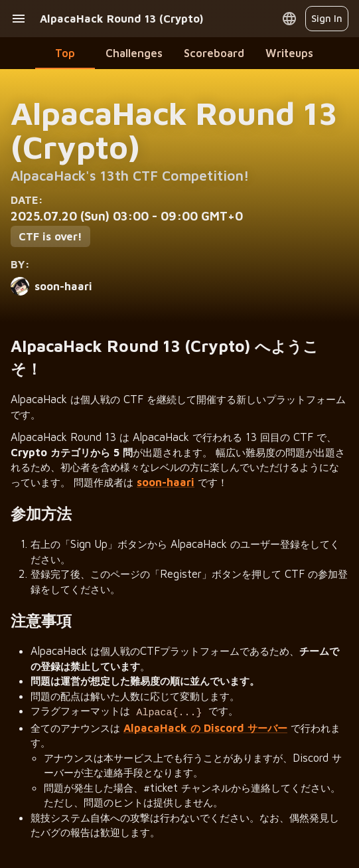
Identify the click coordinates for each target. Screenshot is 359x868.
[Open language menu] (289, 19)
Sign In (327, 18)
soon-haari (166, 482)
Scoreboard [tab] (214, 53)
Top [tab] (65, 53)
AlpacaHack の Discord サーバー (205, 726)
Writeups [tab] (289, 53)
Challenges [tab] (134, 53)
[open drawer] (19, 19)
